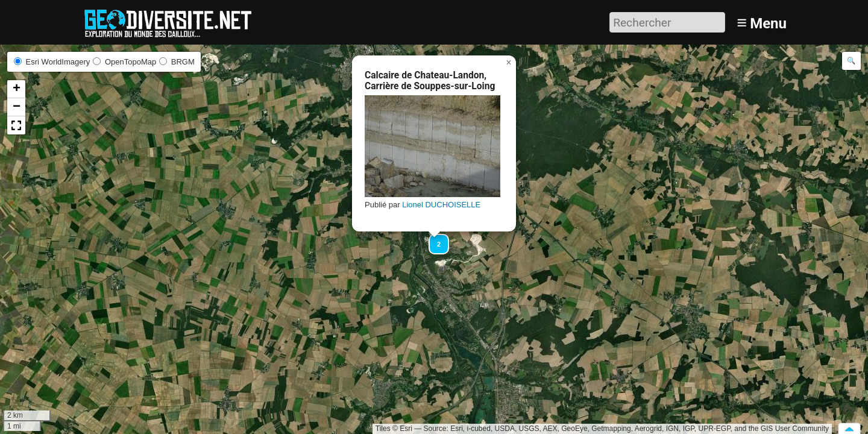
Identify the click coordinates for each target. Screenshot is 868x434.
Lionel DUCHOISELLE (441, 205)
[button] (433, 239)
